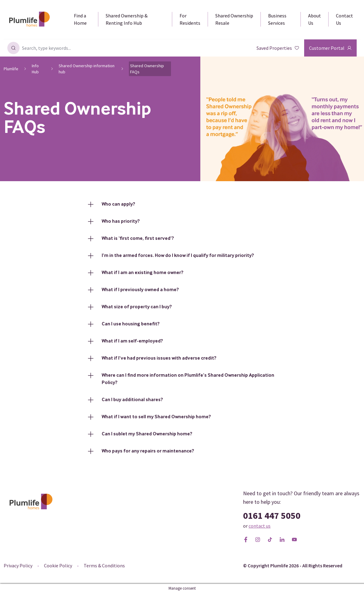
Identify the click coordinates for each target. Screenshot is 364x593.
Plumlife (11, 69)
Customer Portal (330, 48)
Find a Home (80, 19)
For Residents (190, 19)
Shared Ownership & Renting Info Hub (127, 19)
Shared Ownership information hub (87, 69)
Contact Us (344, 19)
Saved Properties (278, 48)
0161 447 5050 (272, 515)
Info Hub (35, 69)
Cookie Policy (58, 566)
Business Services (277, 19)
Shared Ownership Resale (234, 19)
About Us (315, 19)
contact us (260, 526)
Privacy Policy (18, 566)
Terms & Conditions (104, 566)
